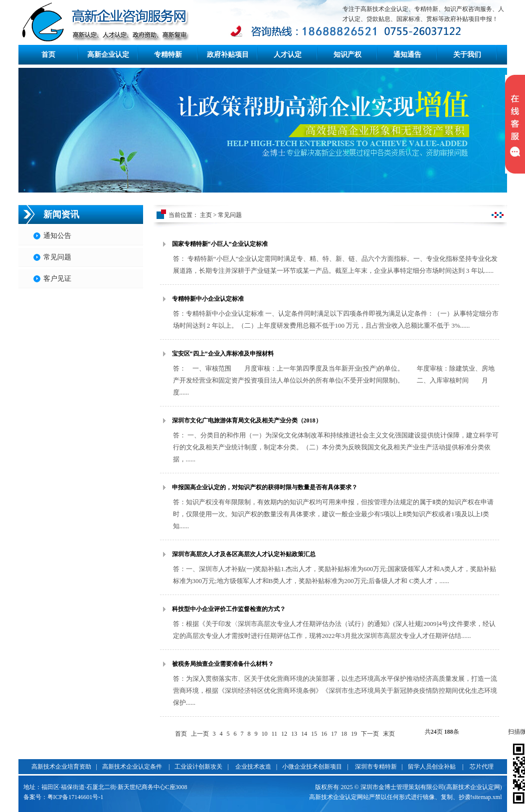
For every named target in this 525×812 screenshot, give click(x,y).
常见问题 (57, 257)
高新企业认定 (108, 55)
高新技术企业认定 (333, 797)
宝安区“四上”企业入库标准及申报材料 (223, 354)
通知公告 (57, 236)
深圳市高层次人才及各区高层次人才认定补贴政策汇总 (244, 554)
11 (275, 734)
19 (354, 734)
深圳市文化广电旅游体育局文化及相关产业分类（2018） (247, 420)
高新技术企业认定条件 (132, 767)
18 (344, 734)
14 (304, 734)
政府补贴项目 (228, 55)
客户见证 (57, 279)
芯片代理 (482, 767)
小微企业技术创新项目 (312, 767)
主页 (206, 215)
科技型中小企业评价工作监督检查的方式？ (229, 609)
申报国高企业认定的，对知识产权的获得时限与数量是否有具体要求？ (265, 487)
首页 (48, 55)
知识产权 (348, 55)
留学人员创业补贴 (432, 767)
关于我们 (467, 55)
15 (314, 734)
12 (284, 734)
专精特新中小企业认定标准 (208, 299)
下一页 (370, 734)
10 (265, 734)
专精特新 (168, 55)
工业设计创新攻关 (198, 767)
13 (294, 734)
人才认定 (288, 55)
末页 (389, 734)
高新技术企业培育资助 (61, 767)
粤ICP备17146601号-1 (76, 797)
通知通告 (407, 55)
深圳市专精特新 (376, 767)
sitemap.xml (487, 797)
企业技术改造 (253, 767)
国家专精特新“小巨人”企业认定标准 (220, 244)
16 (324, 734)
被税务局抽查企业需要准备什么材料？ (223, 664)
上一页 (200, 734)
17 (334, 734)
